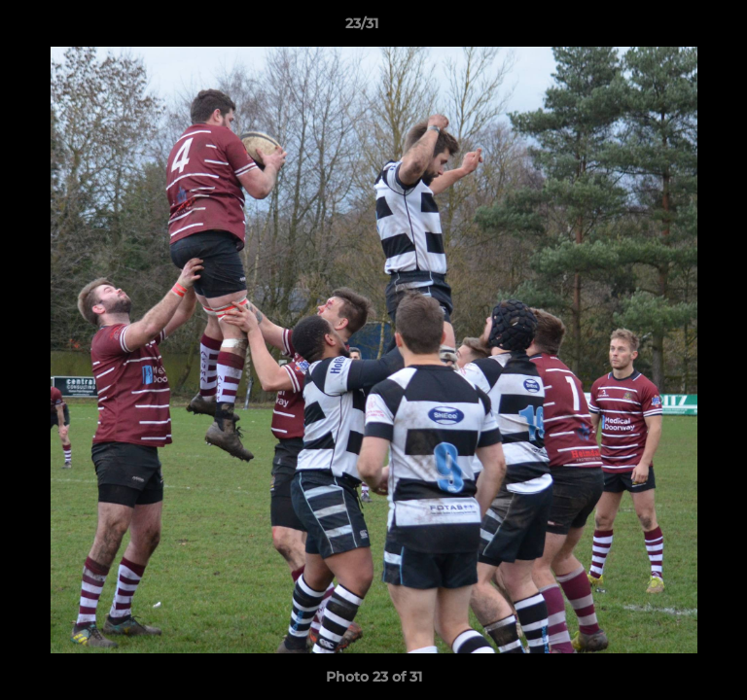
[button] (677, 28)
